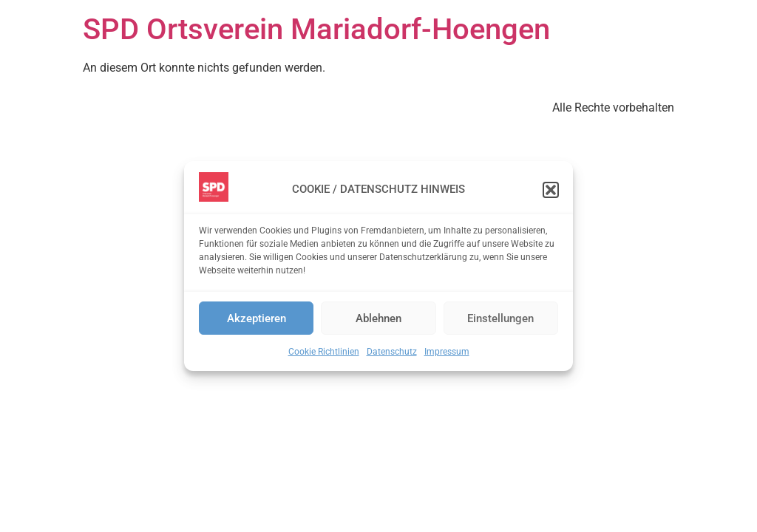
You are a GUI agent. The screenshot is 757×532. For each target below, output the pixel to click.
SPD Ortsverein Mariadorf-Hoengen (316, 29)
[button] (551, 190)
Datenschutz (392, 352)
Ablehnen (378, 318)
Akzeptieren (257, 318)
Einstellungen (500, 318)
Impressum (447, 352)
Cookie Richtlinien (324, 352)
